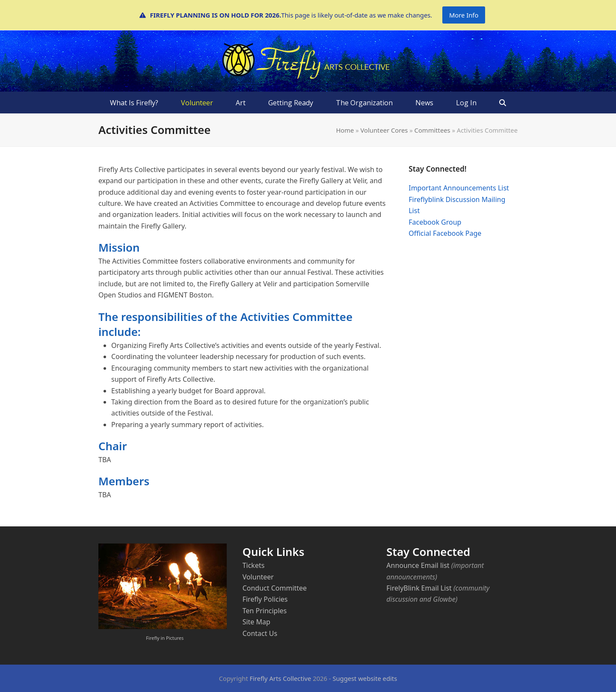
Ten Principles (265, 611)
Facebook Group (435, 222)
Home (345, 130)
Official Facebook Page (445, 233)
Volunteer (258, 577)
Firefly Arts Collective (281, 678)
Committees (432, 130)
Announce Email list (418, 565)
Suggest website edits (365, 678)
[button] (503, 103)
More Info (464, 15)
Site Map (256, 622)
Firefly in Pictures (165, 638)
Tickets (254, 565)
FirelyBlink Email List (419, 588)
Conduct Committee (275, 588)
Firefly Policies (265, 599)
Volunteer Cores (384, 130)
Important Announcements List (459, 188)
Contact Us (260, 633)
